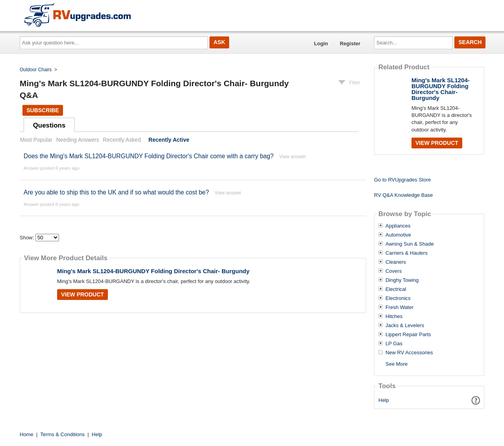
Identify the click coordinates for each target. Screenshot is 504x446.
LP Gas (394, 344)
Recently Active (169, 140)
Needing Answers (78, 140)
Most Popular (36, 140)
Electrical (396, 289)
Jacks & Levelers (405, 326)
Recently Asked (122, 140)
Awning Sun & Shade (410, 244)
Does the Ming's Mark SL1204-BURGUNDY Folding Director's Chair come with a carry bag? (149, 156)
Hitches (394, 316)
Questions (49, 125)
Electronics (398, 298)
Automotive (398, 235)
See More (397, 364)
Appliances (398, 226)
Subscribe (43, 110)
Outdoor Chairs (36, 70)
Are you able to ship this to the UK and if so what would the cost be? (116, 192)
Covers (394, 271)
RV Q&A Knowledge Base (403, 195)
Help (384, 400)
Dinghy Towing (402, 280)
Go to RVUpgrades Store (402, 180)
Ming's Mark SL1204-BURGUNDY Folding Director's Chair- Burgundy (153, 271)
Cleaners (396, 262)
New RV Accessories (409, 353)
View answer (293, 157)
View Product (82, 294)
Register (350, 43)
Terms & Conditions (62, 434)
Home (27, 434)
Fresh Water (399, 307)
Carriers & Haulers (407, 253)
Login (321, 43)
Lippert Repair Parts (408, 335)
